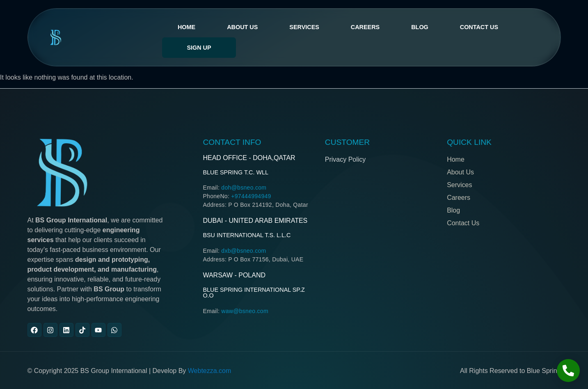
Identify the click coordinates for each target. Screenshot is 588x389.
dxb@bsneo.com (244, 251)
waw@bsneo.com (245, 311)
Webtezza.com (210, 371)
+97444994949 (251, 196)
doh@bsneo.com (244, 188)
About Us (242, 27)
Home (186, 27)
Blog (420, 27)
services (304, 27)
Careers (365, 27)
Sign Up (199, 48)
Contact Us (479, 27)
